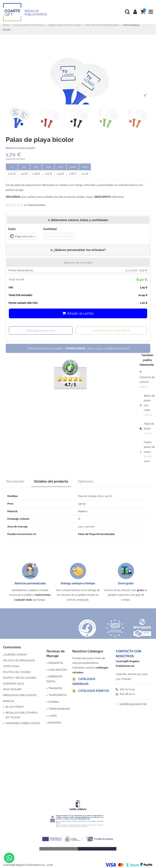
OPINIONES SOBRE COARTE (23, 723)
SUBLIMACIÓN (57, 670)
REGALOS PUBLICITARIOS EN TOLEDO (22, 715)
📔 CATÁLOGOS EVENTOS (91, 691)
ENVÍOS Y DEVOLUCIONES (20, 678)
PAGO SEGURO (12, 689)
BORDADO (55, 723)
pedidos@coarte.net (133, 704)
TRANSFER (55, 688)
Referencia (12, 148)
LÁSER (53, 716)
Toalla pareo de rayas (149, 447)
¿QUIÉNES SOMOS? (15, 655)
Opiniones (86, 481)
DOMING (54, 702)
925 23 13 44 (125, 689)
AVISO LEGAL (11, 666)
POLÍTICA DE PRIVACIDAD (19, 660)
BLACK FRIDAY (15, 707)
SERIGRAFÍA (56, 663)
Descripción (15, 481)
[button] (78, 251)
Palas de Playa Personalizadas (96, 534)
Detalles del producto (51, 481)
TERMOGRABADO (59, 709)
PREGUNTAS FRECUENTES (20, 695)
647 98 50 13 (125, 694)
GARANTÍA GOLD (14, 684)
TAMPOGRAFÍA (58, 695)
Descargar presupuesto (41, 330)
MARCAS (9, 701)
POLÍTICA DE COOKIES (17, 672)
